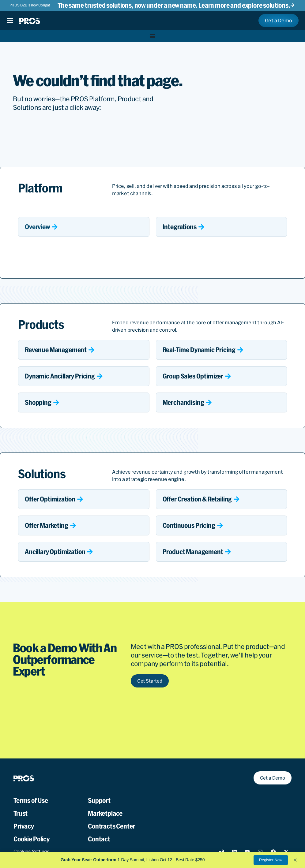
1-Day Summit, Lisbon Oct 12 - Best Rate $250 (133, 860)
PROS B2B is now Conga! (30, 5)
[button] (295, 860)
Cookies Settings (31, 852)
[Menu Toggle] (10, 20)
